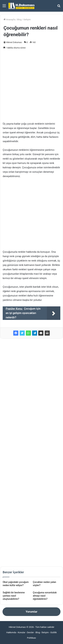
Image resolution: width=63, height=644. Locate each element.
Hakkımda (11, 632)
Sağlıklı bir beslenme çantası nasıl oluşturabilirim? (14, 596)
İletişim (45, 632)
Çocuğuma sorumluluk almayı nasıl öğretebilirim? (45, 596)
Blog (19, 19)
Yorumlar (32, 612)
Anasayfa (9, 19)
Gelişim (27, 19)
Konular (22, 632)
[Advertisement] (32, 85)
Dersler (30, 632)
